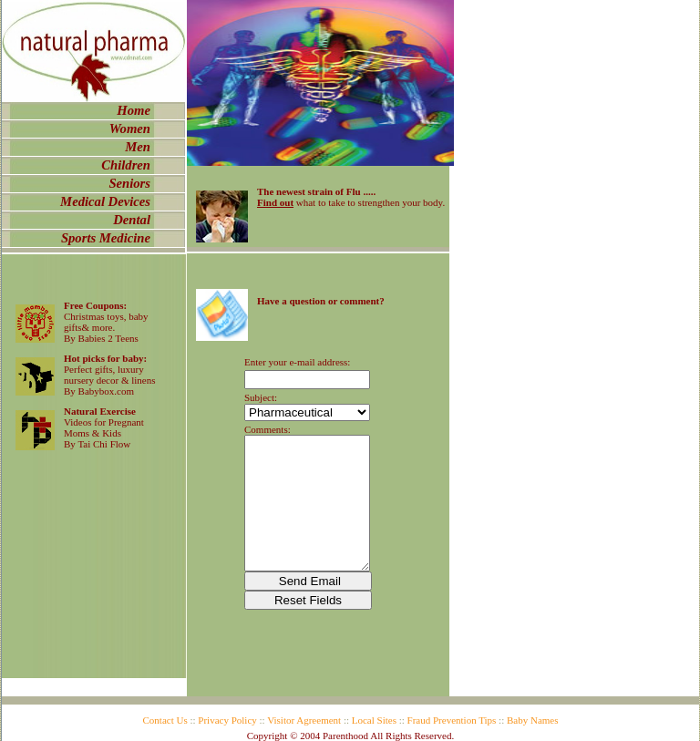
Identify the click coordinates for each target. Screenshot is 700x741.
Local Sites (374, 720)
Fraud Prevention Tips (452, 720)
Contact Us (165, 720)
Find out (275, 202)
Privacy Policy (227, 720)
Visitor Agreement (304, 720)
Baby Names (533, 720)
